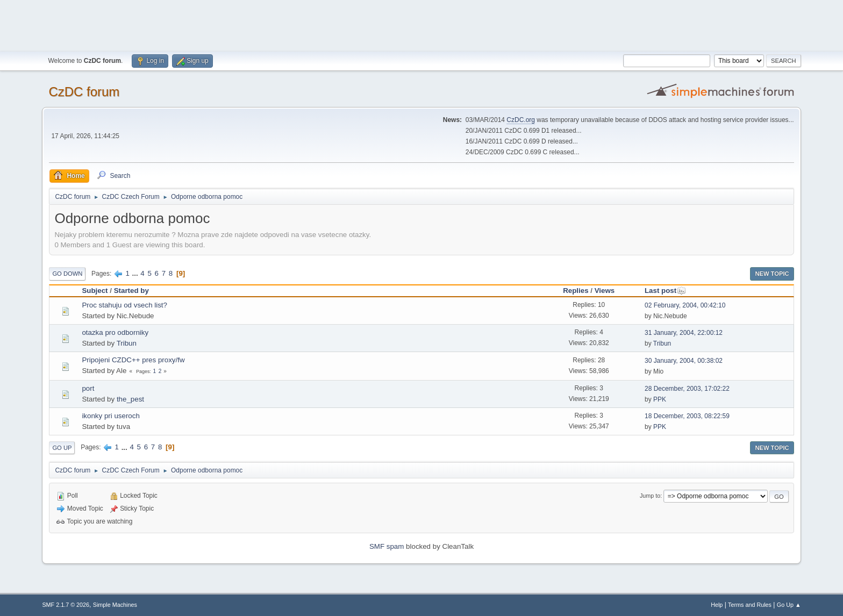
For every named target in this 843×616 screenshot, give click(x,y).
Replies (576, 291)
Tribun (127, 343)
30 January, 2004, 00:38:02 (684, 361)
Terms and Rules (750, 605)
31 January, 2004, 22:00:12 (684, 333)
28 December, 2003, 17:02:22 (687, 389)
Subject (95, 291)
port (88, 388)
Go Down (67, 274)
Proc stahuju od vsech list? (124, 305)
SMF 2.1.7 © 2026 (66, 605)
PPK (660, 399)
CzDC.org (521, 120)
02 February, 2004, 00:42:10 (685, 305)
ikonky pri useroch (110, 416)
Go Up (62, 448)
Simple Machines (115, 605)
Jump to (650, 496)
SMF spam (387, 546)
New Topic (772, 274)
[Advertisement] (421, 24)
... (136, 273)
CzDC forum (84, 92)
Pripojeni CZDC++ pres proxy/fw (133, 360)
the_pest (130, 399)
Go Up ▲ (789, 605)
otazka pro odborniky (115, 332)
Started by (131, 291)
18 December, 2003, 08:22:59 (687, 416)
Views (605, 291)
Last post (665, 291)
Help (717, 605)
